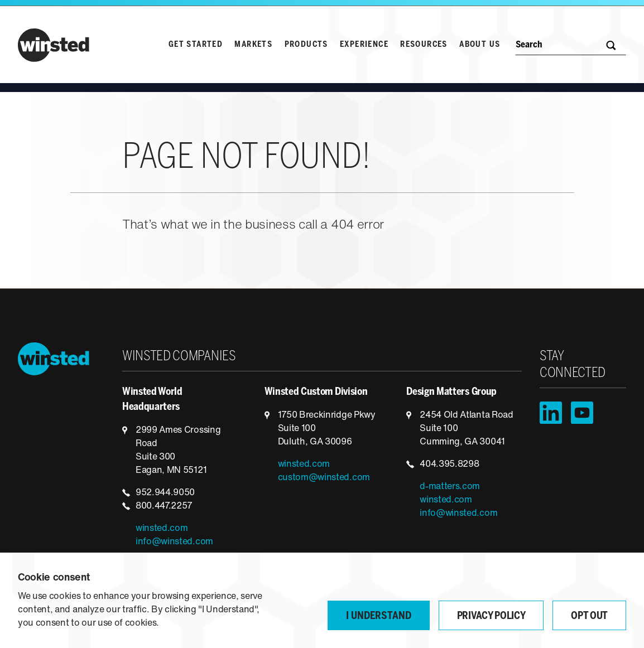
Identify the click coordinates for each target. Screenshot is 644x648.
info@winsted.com (174, 542)
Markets (253, 45)
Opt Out (589, 616)
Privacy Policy (491, 616)
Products (306, 45)
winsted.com (162, 529)
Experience (364, 45)
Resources (424, 45)
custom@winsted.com (324, 478)
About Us (480, 45)
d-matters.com (450, 487)
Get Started (196, 45)
